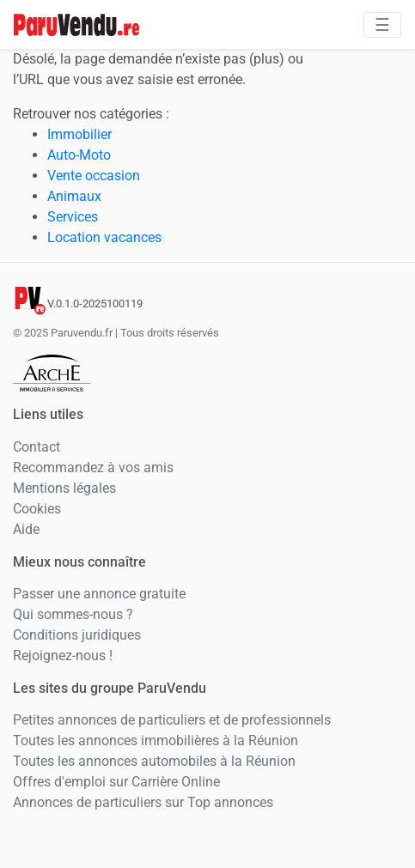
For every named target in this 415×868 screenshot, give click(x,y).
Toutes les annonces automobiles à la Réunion (154, 761)
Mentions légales (64, 488)
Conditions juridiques (77, 635)
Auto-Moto (79, 155)
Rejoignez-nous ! (63, 656)
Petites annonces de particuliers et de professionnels (172, 720)
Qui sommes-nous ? (73, 614)
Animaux (74, 196)
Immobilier (79, 134)
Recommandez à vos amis (93, 467)
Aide (26, 529)
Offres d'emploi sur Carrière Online (116, 782)
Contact (37, 447)
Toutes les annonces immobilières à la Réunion (156, 741)
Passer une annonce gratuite (99, 594)
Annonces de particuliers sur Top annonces (143, 802)
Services (73, 217)
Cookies (37, 509)
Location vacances (104, 237)
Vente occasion (94, 176)
